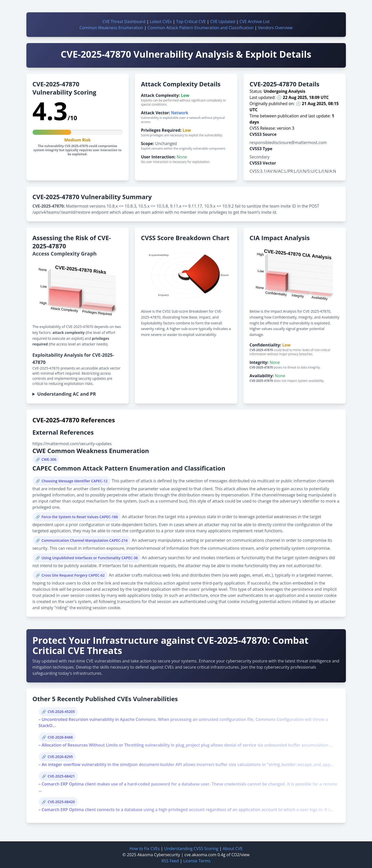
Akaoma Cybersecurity (159, 855)
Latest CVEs (161, 22)
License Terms (197, 861)
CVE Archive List (254, 22)
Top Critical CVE (191, 22)
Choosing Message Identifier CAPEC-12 (75, 481)
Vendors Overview (275, 28)
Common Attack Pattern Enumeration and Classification (200, 28)
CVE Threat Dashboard (124, 22)
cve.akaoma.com (200, 855)
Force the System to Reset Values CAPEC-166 (80, 517)
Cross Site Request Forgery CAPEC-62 (73, 575)
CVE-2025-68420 (61, 802)
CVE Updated (223, 22)
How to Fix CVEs (144, 849)
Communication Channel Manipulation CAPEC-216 (85, 540)
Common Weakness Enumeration (111, 28)
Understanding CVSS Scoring (191, 849)
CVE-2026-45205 (61, 712)
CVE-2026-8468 (60, 737)
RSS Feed (170, 861)
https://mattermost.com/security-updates (72, 444)
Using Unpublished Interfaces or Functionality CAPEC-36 (90, 558)
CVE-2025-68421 (61, 776)
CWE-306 (49, 459)
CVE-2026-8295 (60, 757)
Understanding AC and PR (67, 394)
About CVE (233, 849)
